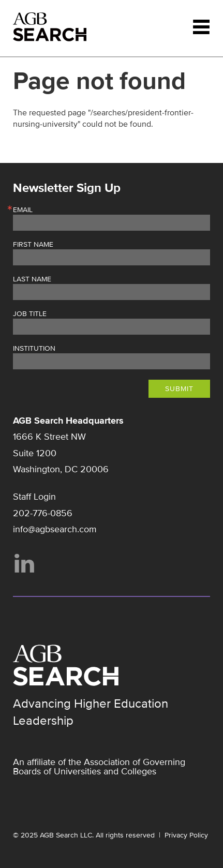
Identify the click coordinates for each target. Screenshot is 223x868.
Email (23, 210)
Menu (201, 27)
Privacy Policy (186, 835)
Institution (34, 349)
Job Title (30, 314)
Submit (179, 389)
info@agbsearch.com (55, 529)
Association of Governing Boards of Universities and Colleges (99, 767)
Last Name (32, 279)
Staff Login (34, 497)
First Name (33, 245)
